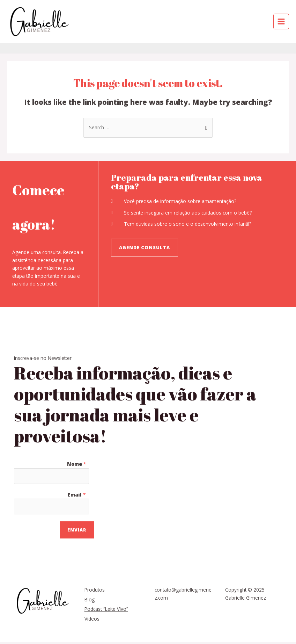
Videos (92, 619)
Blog (90, 599)
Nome (77, 464)
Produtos (95, 590)
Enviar (77, 530)
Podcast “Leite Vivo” (106, 609)
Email (77, 495)
